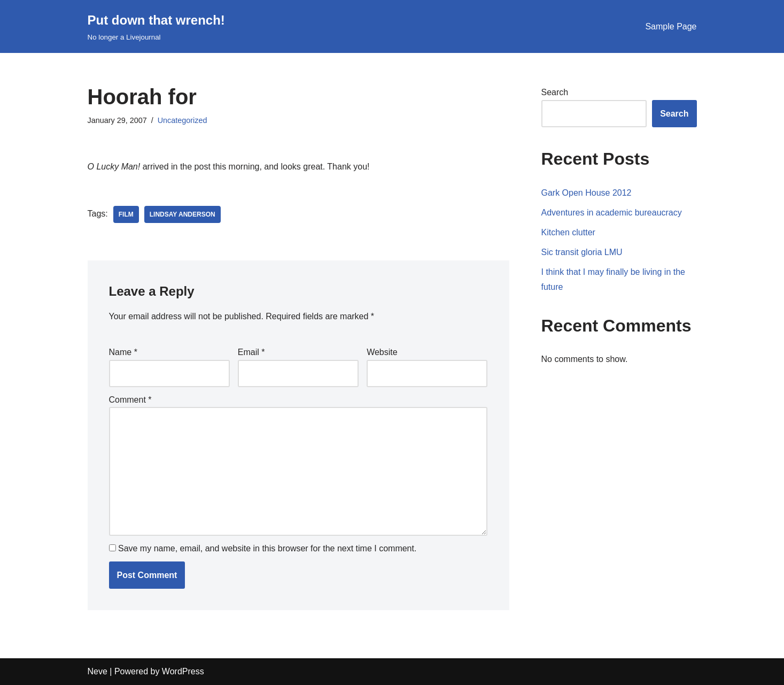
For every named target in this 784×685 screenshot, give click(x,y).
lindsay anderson (183, 214)
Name (123, 352)
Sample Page (671, 26)
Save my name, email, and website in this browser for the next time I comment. (267, 548)
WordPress (183, 671)
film (126, 214)
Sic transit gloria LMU (582, 252)
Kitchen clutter (568, 232)
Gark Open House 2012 (587, 193)
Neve (98, 671)
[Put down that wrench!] (156, 26)
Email (251, 352)
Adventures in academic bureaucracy (612, 213)
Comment (130, 400)
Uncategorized (183, 120)
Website (382, 352)
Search (555, 92)
